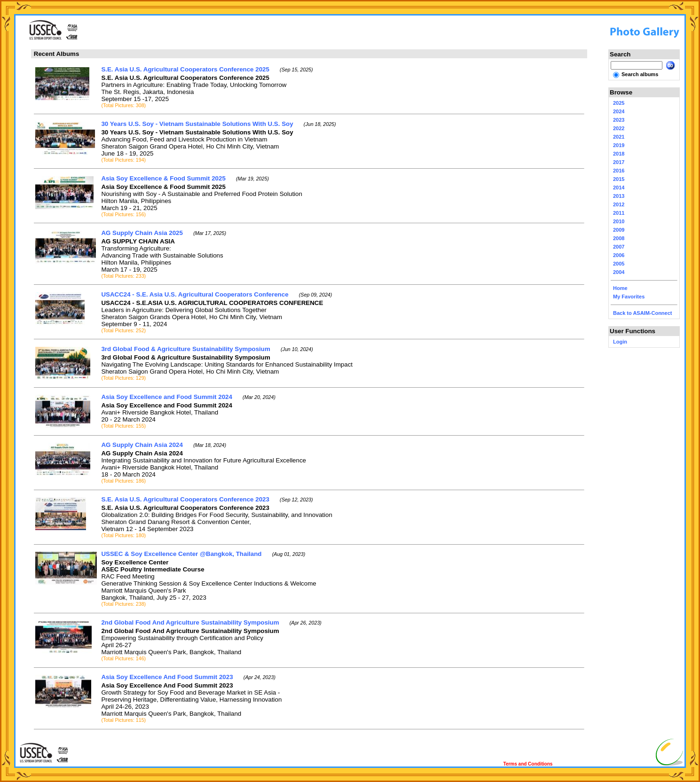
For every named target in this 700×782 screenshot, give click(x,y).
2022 (619, 128)
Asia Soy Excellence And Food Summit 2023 (167, 677)
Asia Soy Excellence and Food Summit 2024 (167, 397)
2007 (619, 247)
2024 (619, 111)
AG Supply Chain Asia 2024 (142, 445)
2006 (619, 255)
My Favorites (629, 297)
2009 (619, 230)
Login (620, 342)
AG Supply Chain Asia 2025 (142, 233)
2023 (619, 120)
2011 (619, 213)
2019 (619, 145)
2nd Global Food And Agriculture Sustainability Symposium (190, 622)
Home (620, 288)
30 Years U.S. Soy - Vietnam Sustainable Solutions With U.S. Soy (197, 124)
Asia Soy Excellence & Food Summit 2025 (163, 178)
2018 (619, 154)
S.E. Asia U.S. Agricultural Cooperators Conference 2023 (185, 499)
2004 (619, 272)
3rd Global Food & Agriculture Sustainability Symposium (185, 349)
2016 (619, 171)
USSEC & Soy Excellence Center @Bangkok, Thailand (181, 554)
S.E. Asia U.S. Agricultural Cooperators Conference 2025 (185, 69)
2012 (619, 204)
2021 (619, 137)
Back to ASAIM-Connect (643, 313)
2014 (619, 188)
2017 (619, 162)
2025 (619, 103)
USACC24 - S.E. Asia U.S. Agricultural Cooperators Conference (195, 294)
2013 (619, 196)
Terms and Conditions (528, 764)
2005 (619, 264)
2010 (619, 221)
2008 (619, 238)
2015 (619, 179)
